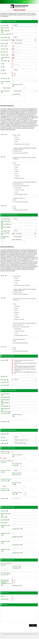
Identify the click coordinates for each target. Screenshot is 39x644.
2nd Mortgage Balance (5, 403)
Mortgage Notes (5, 421)
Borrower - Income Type (17, 456)
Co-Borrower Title (5, 219)
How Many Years (5, 78)
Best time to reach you (5, 92)
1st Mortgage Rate (6, 397)
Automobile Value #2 (17, 537)
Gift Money (4, 517)
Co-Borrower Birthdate (5, 234)
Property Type (5, 443)
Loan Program (5, 380)
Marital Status (5, 43)
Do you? (4, 73)
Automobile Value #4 (17, 552)
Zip (3, 64)
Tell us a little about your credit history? (6, 574)
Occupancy (4, 440)
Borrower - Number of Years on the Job (5, 452)
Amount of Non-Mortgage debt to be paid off (6, 412)
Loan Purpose (5, 360)
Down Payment (5, 385)
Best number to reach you (17, 85)
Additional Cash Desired (17, 415)
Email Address (5, 55)
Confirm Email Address (5, 58)
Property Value (5, 434)
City (3, 67)
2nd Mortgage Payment (5, 409)
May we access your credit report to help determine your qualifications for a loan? (6, 583)
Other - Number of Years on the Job (17, 465)
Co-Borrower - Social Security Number (17, 567)
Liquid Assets (5, 511)
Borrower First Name (5, 28)
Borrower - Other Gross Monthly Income (17, 474)
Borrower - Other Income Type (6, 471)
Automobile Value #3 (17, 544)
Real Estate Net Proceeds (6, 514)
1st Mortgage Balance (5, 395)
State (3, 70)
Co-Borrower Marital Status (5, 237)
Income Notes (5, 498)
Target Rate (4, 376)
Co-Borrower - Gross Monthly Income (5, 490)
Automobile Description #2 (6, 534)
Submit (33, 625)
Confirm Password (4, 599)
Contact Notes (16, 94)
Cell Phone (4, 46)
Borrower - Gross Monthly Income (6, 462)
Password (3, 596)
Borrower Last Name (6, 34)
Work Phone (4, 52)
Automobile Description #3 (6, 542)
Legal (36, 634)
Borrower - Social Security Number (6, 564)
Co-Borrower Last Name (6, 228)
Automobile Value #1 (17, 529)
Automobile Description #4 (6, 550)
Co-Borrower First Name (6, 222)
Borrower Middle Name (5, 31)
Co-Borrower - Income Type (17, 483)
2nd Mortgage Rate (6, 406)
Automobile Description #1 (6, 526)
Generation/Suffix (5, 37)
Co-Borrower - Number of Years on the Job (6, 480)
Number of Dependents (5, 82)
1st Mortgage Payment (5, 401)
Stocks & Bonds (5, 520)
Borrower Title (5, 25)
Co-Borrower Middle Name (6, 225)
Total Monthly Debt (17, 585)
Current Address (5, 61)
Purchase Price (5, 382)
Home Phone (4, 49)
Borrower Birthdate (6, 40)
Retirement (4, 523)
